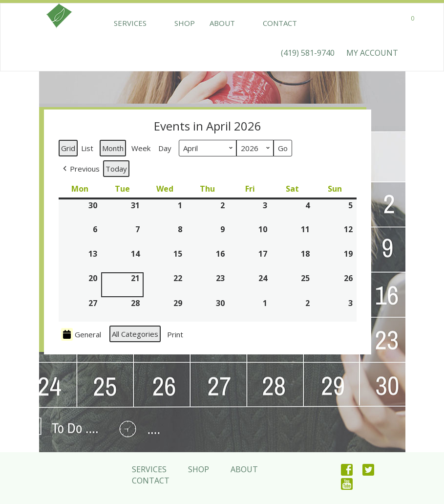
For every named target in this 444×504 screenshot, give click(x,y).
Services (130, 23)
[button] (80, 169)
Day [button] (165, 148)
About (209, 23)
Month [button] (113, 148)
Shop (171, 23)
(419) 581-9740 (308, 53)
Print (175, 336)
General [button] (81, 334)
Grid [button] (69, 150)
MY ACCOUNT (372, 53)
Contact (254, 23)
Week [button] (141, 148)
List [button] (88, 150)
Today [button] (116, 169)
